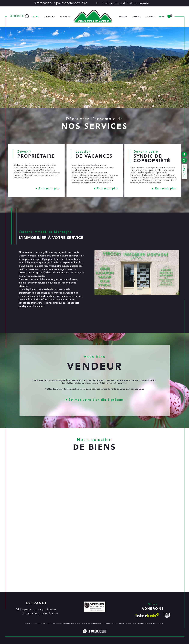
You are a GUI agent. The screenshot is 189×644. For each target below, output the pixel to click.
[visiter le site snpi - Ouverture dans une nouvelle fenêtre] (167, 615)
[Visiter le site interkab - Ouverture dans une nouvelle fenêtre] (147, 615)
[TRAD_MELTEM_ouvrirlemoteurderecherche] (20, 17)
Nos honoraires (89, 624)
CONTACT (151, 17)
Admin (129, 624)
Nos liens (137, 624)
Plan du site (103, 624)
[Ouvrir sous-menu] (69, 16)
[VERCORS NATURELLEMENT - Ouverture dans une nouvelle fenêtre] (95, 607)
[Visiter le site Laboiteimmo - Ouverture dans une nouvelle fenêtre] (95, 635)
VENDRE (123, 17)
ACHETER (50, 17)
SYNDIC (136, 17)
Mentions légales (117, 624)
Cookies (160, 624)
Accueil (35, 17)
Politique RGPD (149, 624)
